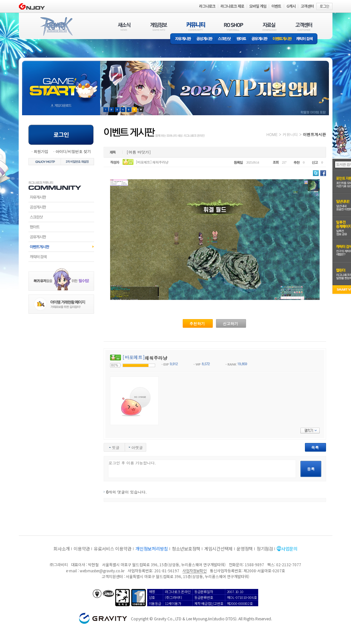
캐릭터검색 (61, 257)
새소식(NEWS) (124, 26)
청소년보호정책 (186, 549)
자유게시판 (182, 39)
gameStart (61, 82)
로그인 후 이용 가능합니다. (202, 469)
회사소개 (62, 549)
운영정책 (245, 549)
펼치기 (310, 431)
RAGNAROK (56, 27)
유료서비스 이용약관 (113, 549)
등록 (311, 469)
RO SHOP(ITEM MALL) (234, 26)
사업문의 (289, 549)
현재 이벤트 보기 (141, 110)
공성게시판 (205, 39)
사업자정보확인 (194, 571)
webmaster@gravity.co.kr (102, 571)
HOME (272, 134)
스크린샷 (225, 39)
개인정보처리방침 (152, 549)
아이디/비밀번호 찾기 (73, 151)
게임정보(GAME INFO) (159, 26)
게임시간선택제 (218, 549)
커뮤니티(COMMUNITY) (196, 26)
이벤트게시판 (282, 39)
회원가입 (41, 151)
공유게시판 (260, 39)
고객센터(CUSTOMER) (304, 26)
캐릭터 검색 (307, 39)
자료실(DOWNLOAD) (269, 26)
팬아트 (241, 39)
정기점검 (265, 549)
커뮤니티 (290, 134)
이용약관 (82, 549)
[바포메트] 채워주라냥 (152, 162)
